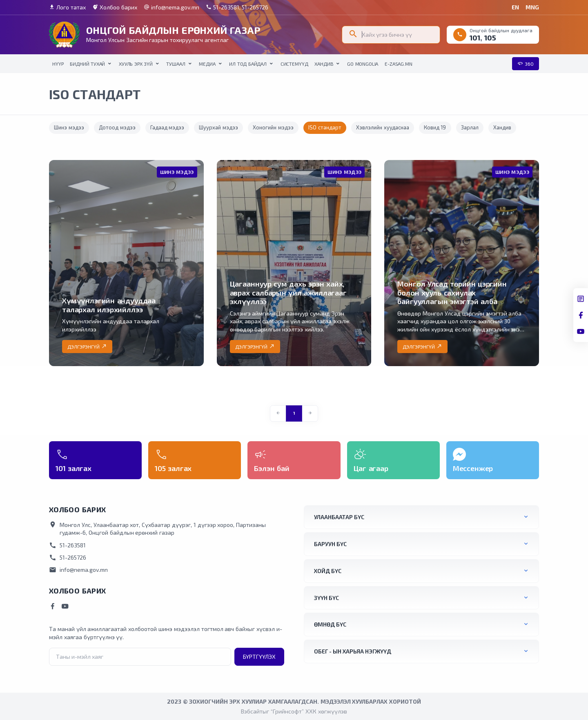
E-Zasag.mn (398, 64)
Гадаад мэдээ (167, 127)
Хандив (324, 64)
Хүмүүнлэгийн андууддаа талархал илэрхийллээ (109, 305)
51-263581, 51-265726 (237, 7)
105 (490, 38)
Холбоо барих (115, 7)
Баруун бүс (330, 544)
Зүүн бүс (326, 598)
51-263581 (67, 545)
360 (526, 64)
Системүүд (294, 64)
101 (475, 38)
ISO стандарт (325, 127)
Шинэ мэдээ (69, 127)
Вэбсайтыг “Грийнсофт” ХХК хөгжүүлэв (294, 711)
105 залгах (173, 468)
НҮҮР (58, 64)
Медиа (207, 64)
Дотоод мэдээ (117, 127)
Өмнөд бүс (330, 624)
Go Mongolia (363, 64)
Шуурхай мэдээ (218, 127)
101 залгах (73, 468)
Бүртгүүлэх (259, 657)
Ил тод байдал (248, 64)
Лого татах (67, 7)
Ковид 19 (435, 127)
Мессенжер (473, 468)
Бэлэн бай (272, 468)
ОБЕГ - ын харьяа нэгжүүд (353, 651)
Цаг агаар (371, 468)
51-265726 (68, 558)
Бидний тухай (87, 64)
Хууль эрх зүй (136, 64)
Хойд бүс (328, 571)
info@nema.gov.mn (171, 7)
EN (515, 7)
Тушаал (176, 64)
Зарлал (470, 127)
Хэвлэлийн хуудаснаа (383, 127)
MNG (532, 7)
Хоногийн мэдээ (273, 127)
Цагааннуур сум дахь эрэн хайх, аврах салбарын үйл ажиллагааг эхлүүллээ (288, 292)
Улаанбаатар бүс (339, 517)
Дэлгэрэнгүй (87, 347)
